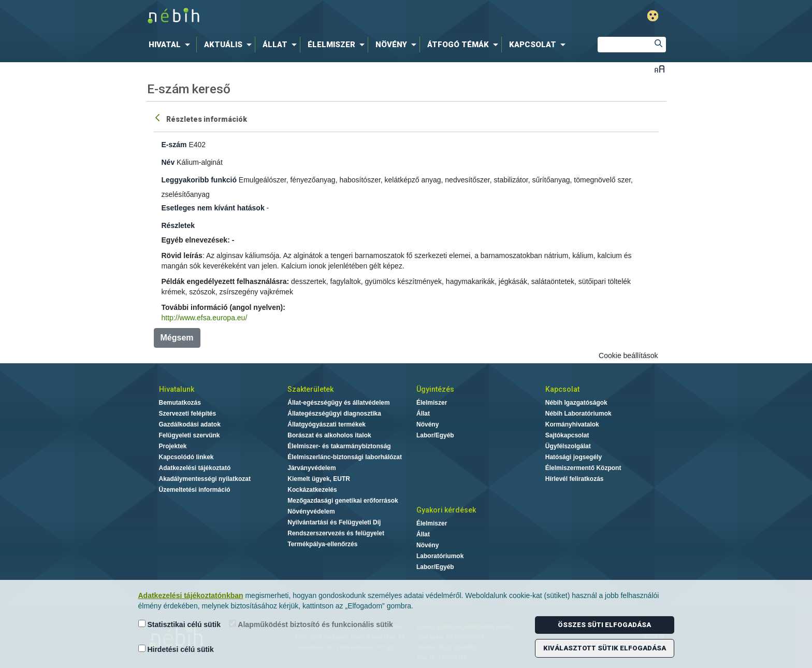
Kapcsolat (562, 389)
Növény (427, 424)
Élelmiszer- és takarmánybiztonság (339, 446)
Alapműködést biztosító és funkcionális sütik (311, 624)
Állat (423, 414)
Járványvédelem (311, 468)
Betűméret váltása (659, 69)
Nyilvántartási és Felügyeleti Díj (334, 522)
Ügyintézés (435, 389)
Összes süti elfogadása (604, 625)
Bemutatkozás (180, 403)
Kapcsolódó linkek (186, 457)
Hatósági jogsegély (574, 457)
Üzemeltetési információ (195, 490)
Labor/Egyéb (435, 435)
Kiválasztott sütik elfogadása (605, 648)
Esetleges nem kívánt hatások (213, 208)
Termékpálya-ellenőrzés (322, 544)
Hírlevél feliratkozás (575, 479)
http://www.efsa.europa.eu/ (205, 318)
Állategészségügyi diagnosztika (334, 414)
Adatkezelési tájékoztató (195, 468)
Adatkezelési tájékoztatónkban (191, 595)
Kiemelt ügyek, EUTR (319, 479)
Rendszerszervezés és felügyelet (336, 533)
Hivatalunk (177, 389)
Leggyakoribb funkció (199, 180)
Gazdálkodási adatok (190, 424)
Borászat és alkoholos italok (329, 435)
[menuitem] (171, 45)
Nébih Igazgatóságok (576, 403)
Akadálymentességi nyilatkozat (205, 479)
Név (168, 162)
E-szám (174, 145)
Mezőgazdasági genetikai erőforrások (343, 501)
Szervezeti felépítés (188, 414)
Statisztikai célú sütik (180, 624)
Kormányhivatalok (572, 424)
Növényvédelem (311, 511)
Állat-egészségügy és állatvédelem (338, 403)
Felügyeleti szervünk (190, 435)
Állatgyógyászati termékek (327, 424)
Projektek (173, 446)
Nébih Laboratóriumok (578, 414)
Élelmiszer (432, 403)
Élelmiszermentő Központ (583, 468)
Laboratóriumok (440, 556)
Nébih (296, 16)
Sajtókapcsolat (567, 435)
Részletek (178, 225)
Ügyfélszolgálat (568, 446)
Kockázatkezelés (312, 490)
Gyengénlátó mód (653, 16)
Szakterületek (310, 389)
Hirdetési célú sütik (176, 649)
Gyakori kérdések (446, 510)
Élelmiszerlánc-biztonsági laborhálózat (345, 457)
